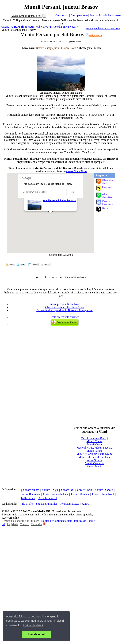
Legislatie (12, 524)
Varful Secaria (94, 460)
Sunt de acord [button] (36, 634)
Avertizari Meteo (70, 504)
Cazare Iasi (67, 490)
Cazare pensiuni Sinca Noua (65, 304)
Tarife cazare (28, 498)
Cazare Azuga (50, 490)
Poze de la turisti (48, 498)
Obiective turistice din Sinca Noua (64, 307)
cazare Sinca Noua (77, 171)
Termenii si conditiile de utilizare (20, 521)
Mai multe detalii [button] (33, 625)
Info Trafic (27, 504)
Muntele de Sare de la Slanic (94, 457)
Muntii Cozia (95, 444)
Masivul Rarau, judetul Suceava (94, 448)
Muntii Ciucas (94, 441)
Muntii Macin (94, 466)
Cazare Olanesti (104, 490)
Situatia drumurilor (47, 504)
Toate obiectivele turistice (64, 317)
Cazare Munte (31, 490)
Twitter (22, 265)
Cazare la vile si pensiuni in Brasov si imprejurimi (64, 310)
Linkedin (35, 265)
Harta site (37, 524)
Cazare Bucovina (30, 494)
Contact (24, 524)
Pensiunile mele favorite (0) (105, 15)
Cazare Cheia (85, 490)
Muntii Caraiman (94, 463)
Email (46, 265)
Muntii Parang (94, 451)
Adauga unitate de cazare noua (103, 28)
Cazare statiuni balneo (55, 494)
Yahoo (11, 265)
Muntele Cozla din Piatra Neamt (94, 454)
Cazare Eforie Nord (103, 494)
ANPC (86, 504)
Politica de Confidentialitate (56, 521)
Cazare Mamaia (80, 494)
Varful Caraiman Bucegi (94, 438)
